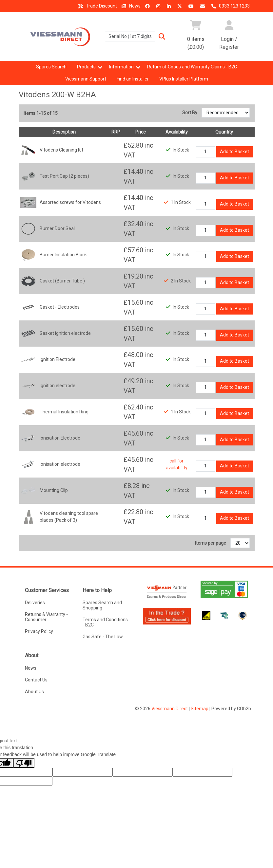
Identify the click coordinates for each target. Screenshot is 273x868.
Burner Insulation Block (63, 255)
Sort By (190, 113)
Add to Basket (234, 152)
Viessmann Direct (170, 709)
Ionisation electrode (60, 464)
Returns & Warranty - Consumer (46, 617)
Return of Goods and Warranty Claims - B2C (192, 67)
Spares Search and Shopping (102, 605)
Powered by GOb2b (231, 709)
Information (121, 67)
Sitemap (200, 709)
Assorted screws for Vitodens (70, 202)
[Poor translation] (24, 763)
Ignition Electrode (58, 359)
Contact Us (36, 680)
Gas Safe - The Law (103, 637)
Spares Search (51, 67)
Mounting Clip (54, 490)
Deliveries (35, 603)
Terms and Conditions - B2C (105, 622)
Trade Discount (97, 6)
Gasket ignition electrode (65, 333)
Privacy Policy (39, 631)
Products (86, 67)
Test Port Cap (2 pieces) (64, 176)
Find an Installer (133, 79)
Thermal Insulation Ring (64, 412)
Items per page (211, 543)
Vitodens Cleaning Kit (61, 150)
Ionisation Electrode (60, 438)
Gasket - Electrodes (60, 307)
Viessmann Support (86, 79)
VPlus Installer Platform (184, 79)
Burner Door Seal (57, 228)
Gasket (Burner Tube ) (62, 281)
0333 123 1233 (230, 6)
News (130, 6)
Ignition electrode (58, 386)
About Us (34, 692)
